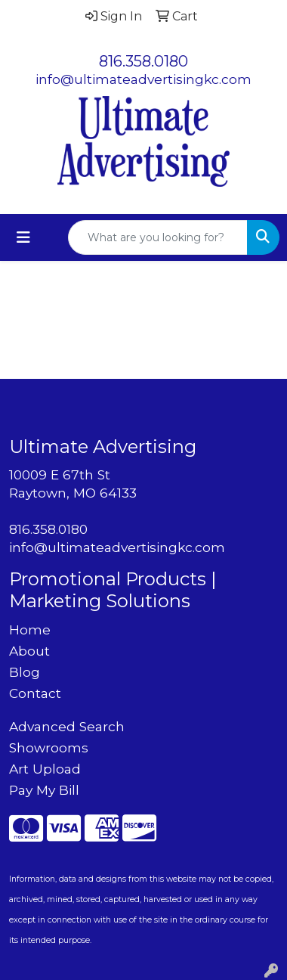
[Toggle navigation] (23, 237)
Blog (25, 672)
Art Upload (45, 769)
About (29, 651)
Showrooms (49, 747)
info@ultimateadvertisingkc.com (143, 79)
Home (30, 630)
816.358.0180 (143, 61)
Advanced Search (67, 726)
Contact (35, 693)
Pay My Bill (44, 790)
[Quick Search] (158, 237)
